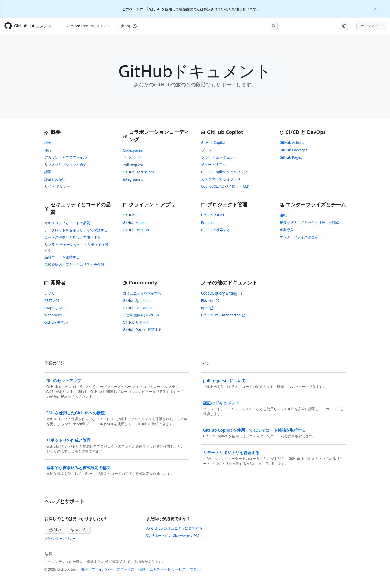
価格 (142, 569)
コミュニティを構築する (142, 293)
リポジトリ (132, 157)
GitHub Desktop (136, 230)
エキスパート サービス (168, 569)
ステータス (126, 569)
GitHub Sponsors (137, 300)
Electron (210, 300)
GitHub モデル (56, 322)
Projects (208, 222)
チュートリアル (213, 164)
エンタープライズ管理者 (299, 237)
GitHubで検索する (216, 230)
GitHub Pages (291, 157)
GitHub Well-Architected (223, 315)
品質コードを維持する (62, 257)
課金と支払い (55, 179)
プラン (206, 150)
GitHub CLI (132, 215)
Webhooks (53, 315)
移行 (48, 150)
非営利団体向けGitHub (141, 315)
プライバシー (102, 569)
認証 (48, 172)
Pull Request (133, 165)
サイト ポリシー (57, 186)
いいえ (79, 529)
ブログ (195, 569)
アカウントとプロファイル (66, 157)
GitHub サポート (136, 322)
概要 (48, 143)
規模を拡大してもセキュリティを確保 (74, 264)
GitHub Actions (292, 143)
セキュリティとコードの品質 (67, 223)
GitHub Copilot (213, 143)
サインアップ (371, 26)
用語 (84, 569)
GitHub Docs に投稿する (142, 329)
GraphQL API (55, 308)
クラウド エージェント (219, 157)
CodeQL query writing (222, 293)
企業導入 (287, 230)
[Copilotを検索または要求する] (197, 26)
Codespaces (133, 150)
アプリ (50, 293)
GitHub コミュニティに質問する (174, 528)
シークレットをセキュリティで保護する (76, 230)
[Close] (376, 8)
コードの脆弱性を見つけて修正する (73, 237)
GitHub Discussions (139, 172)
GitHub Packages (294, 150)
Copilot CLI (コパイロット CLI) (225, 186)
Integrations (133, 179)
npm (207, 308)
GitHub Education (137, 308)
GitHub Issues (213, 215)
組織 (283, 215)
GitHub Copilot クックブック (224, 172)
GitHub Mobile (135, 222)
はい (55, 529)
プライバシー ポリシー (60, 538)
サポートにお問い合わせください (175, 535)
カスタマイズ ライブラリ (221, 179)
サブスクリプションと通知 (66, 164)
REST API (52, 300)
